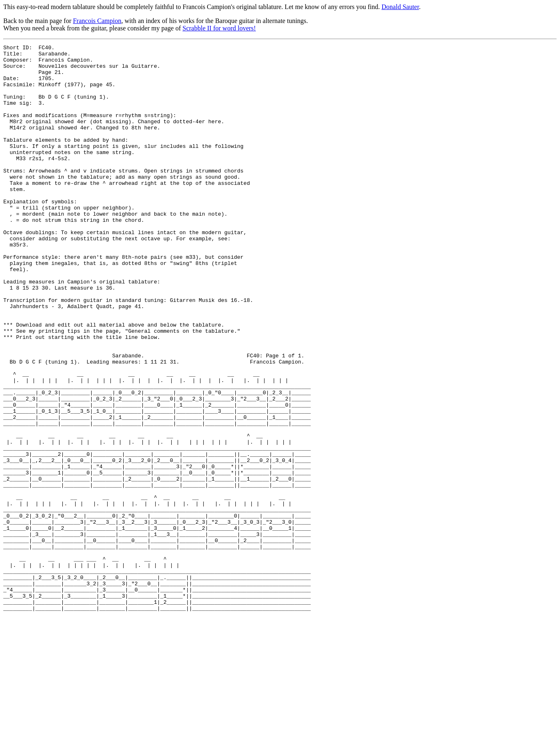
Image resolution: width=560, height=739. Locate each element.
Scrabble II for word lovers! (219, 28)
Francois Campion (97, 21)
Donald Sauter (400, 7)
